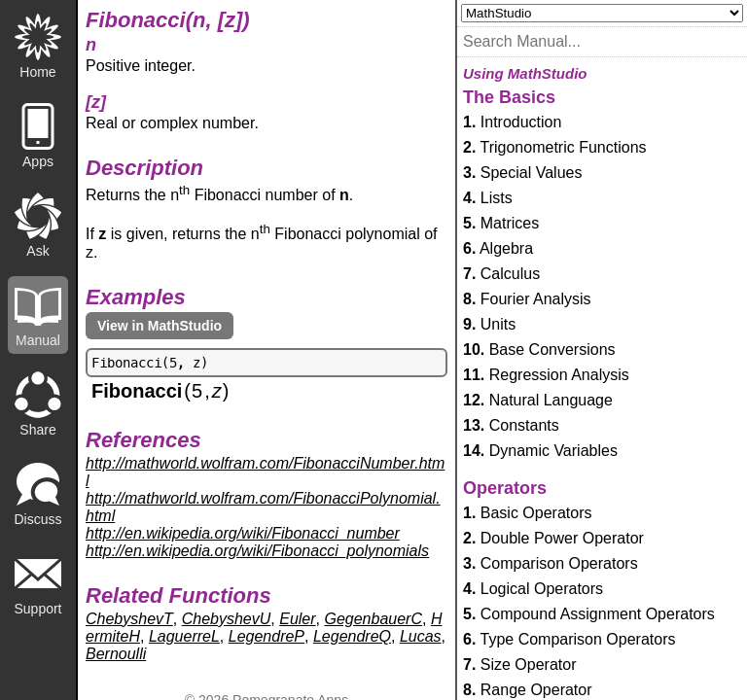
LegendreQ (352, 636)
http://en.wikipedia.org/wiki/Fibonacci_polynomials (257, 551)
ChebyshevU (227, 619)
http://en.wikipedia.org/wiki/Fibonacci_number (243, 533)
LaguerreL (184, 636)
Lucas (421, 636)
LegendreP (267, 636)
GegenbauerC (373, 619)
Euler (297, 619)
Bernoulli (116, 654)
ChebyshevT (129, 619)
